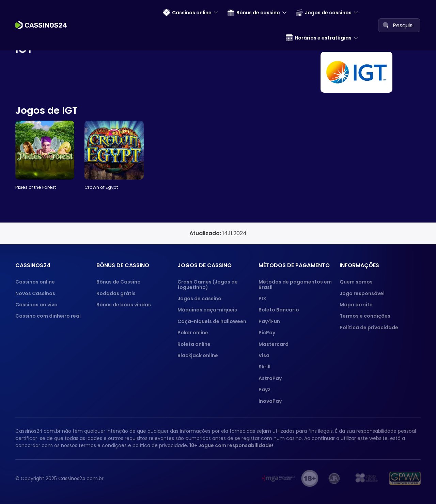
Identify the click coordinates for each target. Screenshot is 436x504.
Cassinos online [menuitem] (187, 13)
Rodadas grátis (116, 293)
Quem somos (356, 282)
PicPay (267, 333)
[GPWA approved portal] (405, 478)
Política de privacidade (369, 327)
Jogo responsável (362, 293)
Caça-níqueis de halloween (212, 321)
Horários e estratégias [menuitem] (319, 38)
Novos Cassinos (35, 293)
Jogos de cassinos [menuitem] (324, 13)
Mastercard (274, 344)
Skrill (264, 367)
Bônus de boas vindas (124, 305)
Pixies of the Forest (36, 187)
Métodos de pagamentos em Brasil (295, 284)
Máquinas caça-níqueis (207, 310)
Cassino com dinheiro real (48, 316)
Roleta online (194, 344)
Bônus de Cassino (119, 282)
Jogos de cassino (199, 299)
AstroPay (270, 378)
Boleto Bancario (279, 310)
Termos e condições (365, 316)
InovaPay (270, 401)
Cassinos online (35, 282)
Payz (264, 390)
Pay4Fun (269, 321)
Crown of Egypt (101, 187)
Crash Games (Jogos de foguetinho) (208, 284)
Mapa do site (356, 305)
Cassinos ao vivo (36, 305)
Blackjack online (198, 355)
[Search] (386, 25)
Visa (264, 355)
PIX (262, 299)
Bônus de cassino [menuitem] (254, 13)
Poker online (193, 333)
